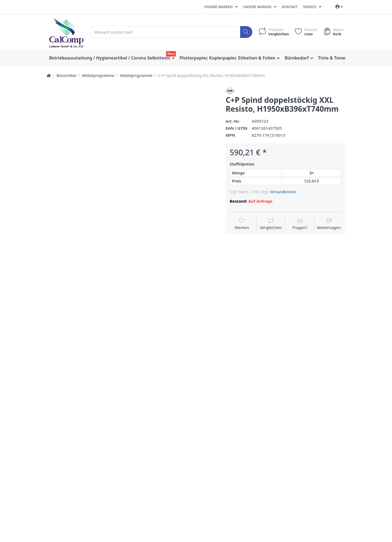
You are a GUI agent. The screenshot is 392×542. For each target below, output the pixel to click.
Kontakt (290, 7)
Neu (171, 54)
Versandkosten (283, 192)
